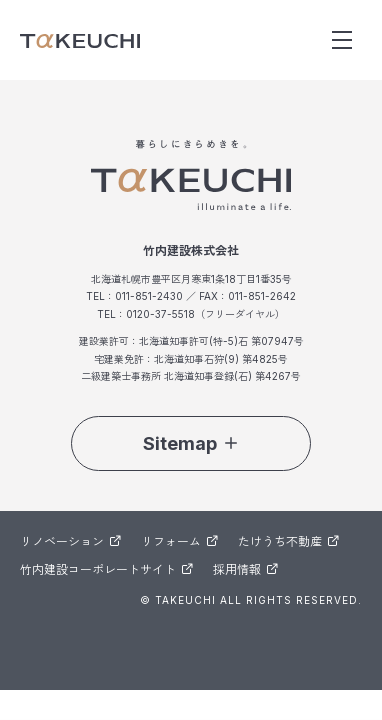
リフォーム (179, 541)
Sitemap (191, 443)
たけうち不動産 (288, 541)
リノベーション (70, 541)
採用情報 (245, 569)
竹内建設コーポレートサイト (106, 569)
